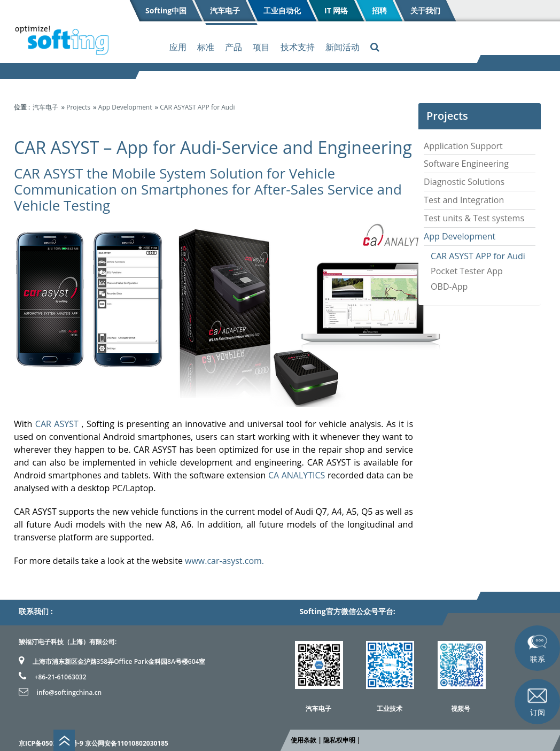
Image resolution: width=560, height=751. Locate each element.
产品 (234, 47)
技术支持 (298, 47)
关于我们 (425, 10)
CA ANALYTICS (297, 475)
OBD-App (449, 287)
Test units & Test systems (474, 218)
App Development (460, 236)
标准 (206, 47)
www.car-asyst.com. (224, 561)
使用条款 (304, 740)
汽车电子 (225, 10)
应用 (178, 47)
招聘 (379, 10)
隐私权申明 (339, 740)
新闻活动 (343, 47)
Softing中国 (166, 10)
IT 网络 (336, 10)
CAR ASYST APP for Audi (478, 256)
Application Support (463, 146)
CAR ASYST (57, 424)
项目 (261, 47)
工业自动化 (282, 10)
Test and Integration (464, 200)
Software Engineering (466, 164)
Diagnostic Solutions (464, 182)
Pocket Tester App (467, 271)
